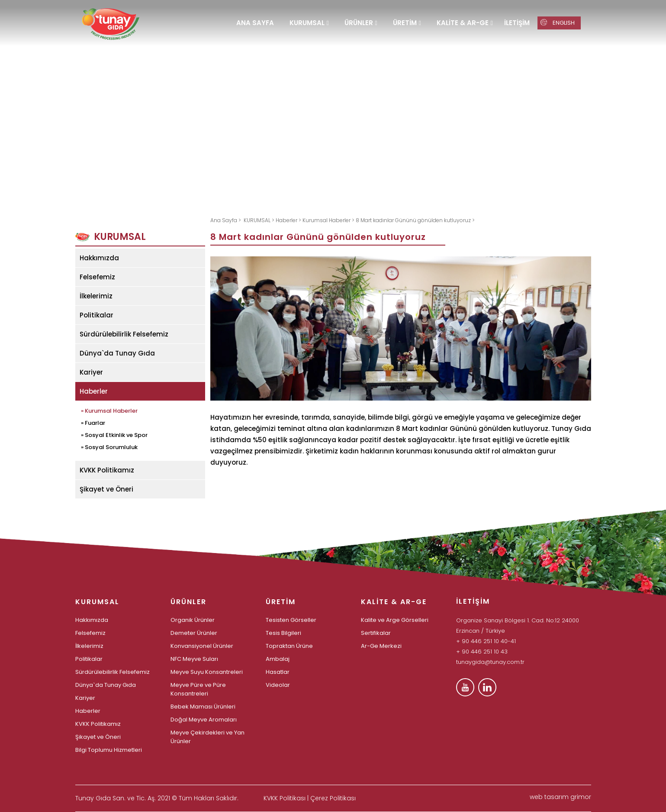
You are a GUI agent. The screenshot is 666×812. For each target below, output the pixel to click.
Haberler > (289, 220)
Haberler (94, 391)
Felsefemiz (97, 277)
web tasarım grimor (560, 797)
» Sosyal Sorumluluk (109, 446)
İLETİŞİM (517, 23)
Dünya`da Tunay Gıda (117, 353)
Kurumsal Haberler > (329, 220)
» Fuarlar (93, 422)
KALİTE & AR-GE (463, 23)
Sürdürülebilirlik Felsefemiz (124, 334)
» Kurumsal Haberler (109, 410)
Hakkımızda (99, 258)
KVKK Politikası (285, 798)
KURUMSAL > (260, 220)
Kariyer (91, 372)
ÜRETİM (405, 23)
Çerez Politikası (333, 798)
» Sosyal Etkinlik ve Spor (114, 434)
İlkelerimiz (96, 296)
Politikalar (97, 315)
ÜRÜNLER (359, 23)
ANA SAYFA (255, 23)
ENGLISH (558, 23)
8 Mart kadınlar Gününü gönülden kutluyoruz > (415, 220)
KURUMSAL (307, 23)
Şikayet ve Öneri (106, 489)
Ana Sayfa (224, 220)
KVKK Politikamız (107, 470)
